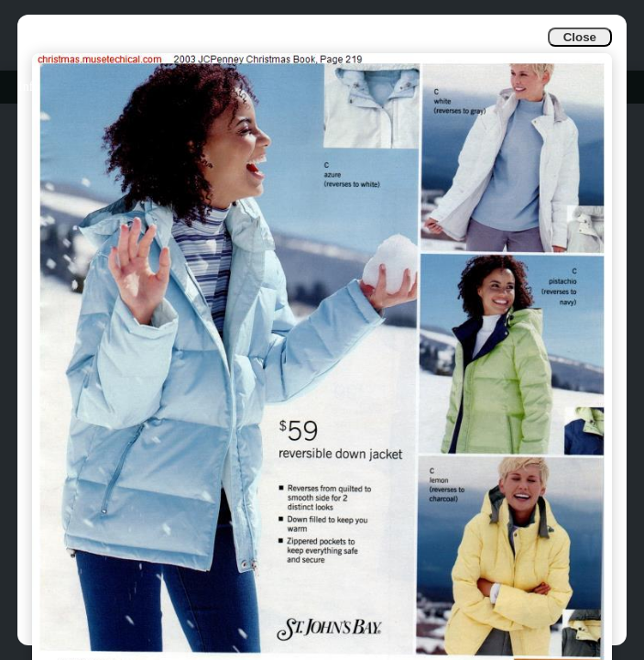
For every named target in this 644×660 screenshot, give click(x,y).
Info (29, 87)
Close (580, 37)
